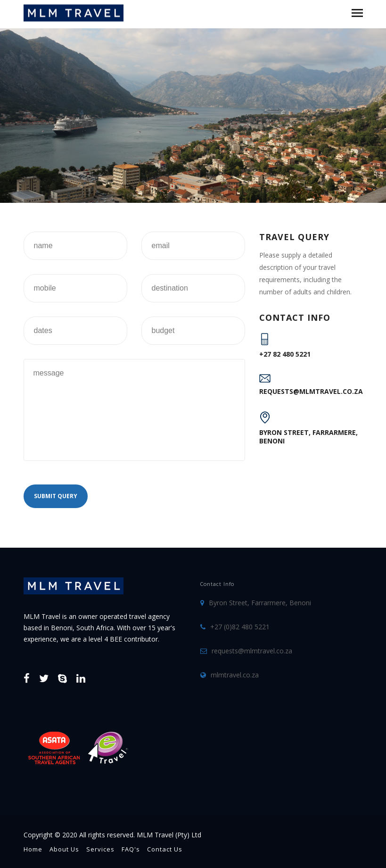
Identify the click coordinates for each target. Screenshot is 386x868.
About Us (64, 849)
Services (100, 849)
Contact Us (165, 849)
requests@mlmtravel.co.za (311, 391)
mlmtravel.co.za (235, 675)
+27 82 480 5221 (285, 354)
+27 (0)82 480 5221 (240, 627)
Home (33, 849)
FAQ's (131, 849)
